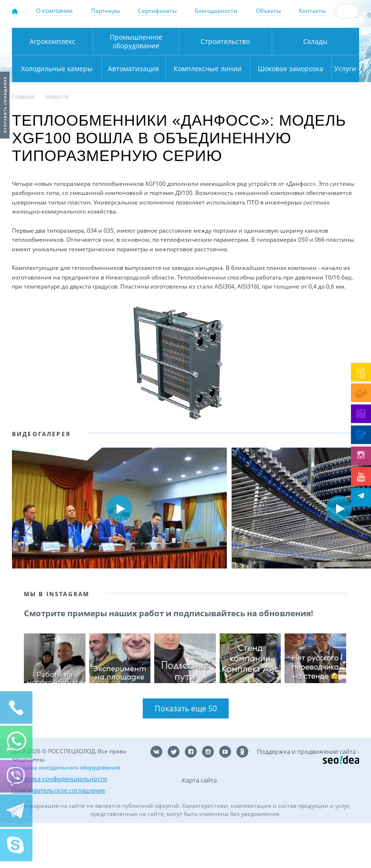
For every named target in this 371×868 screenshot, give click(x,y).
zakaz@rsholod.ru (333, 48)
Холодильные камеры (337, 86)
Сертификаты (157, 11)
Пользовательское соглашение (58, 835)
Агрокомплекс (48, 86)
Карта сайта (199, 825)
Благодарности (216, 11)
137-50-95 (328, 32)
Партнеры (106, 11)
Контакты (312, 11)
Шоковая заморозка (267, 113)
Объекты (268, 11)
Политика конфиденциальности (59, 824)
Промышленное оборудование (123, 86)
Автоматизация (55, 113)
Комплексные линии (155, 113)
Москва (135, 38)
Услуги (340, 113)
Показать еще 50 (186, 753)
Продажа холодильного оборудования (66, 812)
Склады (279, 86)
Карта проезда (155, 66)
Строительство (202, 86)
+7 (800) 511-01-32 (328, 40)
